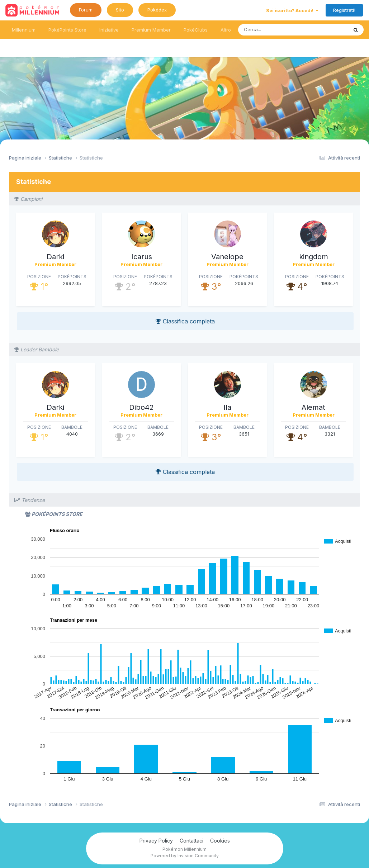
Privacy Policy (156, 841)
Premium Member (151, 30)
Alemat (313, 407)
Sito (120, 10)
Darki (55, 257)
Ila (227, 407)
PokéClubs (196, 30)
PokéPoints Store (67, 30)
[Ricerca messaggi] (276, 30)
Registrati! (344, 10)
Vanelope (227, 257)
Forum (86, 10)
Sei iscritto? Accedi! (292, 10)
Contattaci (191, 841)
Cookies (220, 841)
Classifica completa (185, 321)
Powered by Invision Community (185, 856)
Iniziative (109, 30)
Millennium (24, 30)
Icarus (142, 257)
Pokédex (157, 10)
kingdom (314, 257)
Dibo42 (141, 407)
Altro (226, 30)
